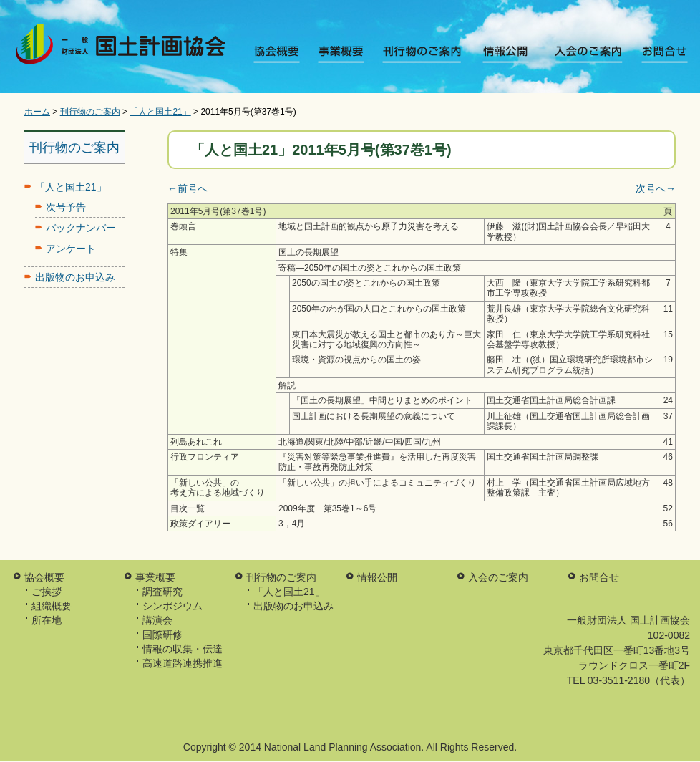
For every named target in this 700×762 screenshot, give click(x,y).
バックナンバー (81, 228)
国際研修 (162, 635)
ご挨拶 (47, 592)
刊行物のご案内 (423, 53)
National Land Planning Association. (344, 747)
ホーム (37, 112)
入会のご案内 (579, 53)
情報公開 (501, 53)
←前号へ (188, 188)
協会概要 (281, 53)
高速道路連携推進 (183, 663)
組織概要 (52, 606)
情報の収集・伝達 (183, 649)
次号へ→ (656, 188)
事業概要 (346, 53)
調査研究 (162, 592)
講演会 (157, 620)
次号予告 (66, 207)
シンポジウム (172, 606)
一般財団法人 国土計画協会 (123, 47)
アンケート (71, 249)
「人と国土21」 (160, 112)
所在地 (47, 620)
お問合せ (656, 53)
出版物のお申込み (75, 277)
